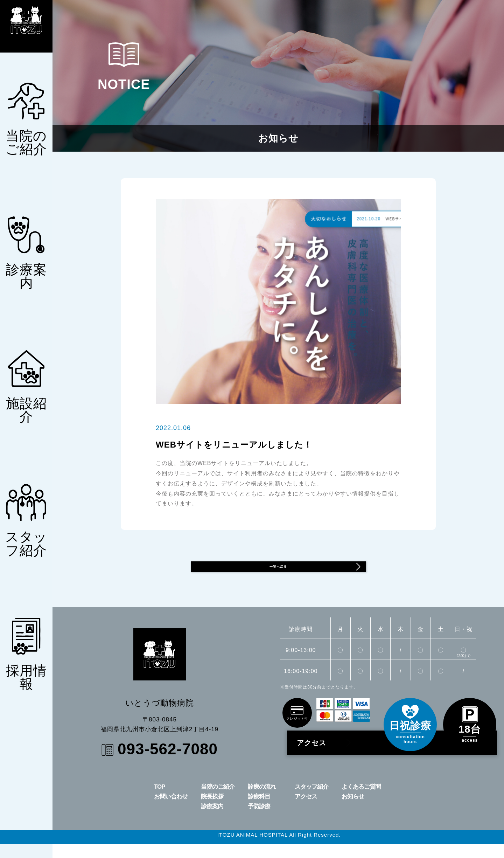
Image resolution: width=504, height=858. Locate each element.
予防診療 (259, 820)
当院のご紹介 (218, 801)
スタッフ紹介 (311, 801)
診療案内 (212, 820)
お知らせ (353, 811)
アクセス (327, 757)
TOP (160, 801)
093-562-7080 (168, 763)
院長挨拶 (212, 811)
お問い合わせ (171, 811)
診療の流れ (262, 801)
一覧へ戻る (311, 574)
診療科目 (259, 811)
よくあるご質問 (361, 801)
